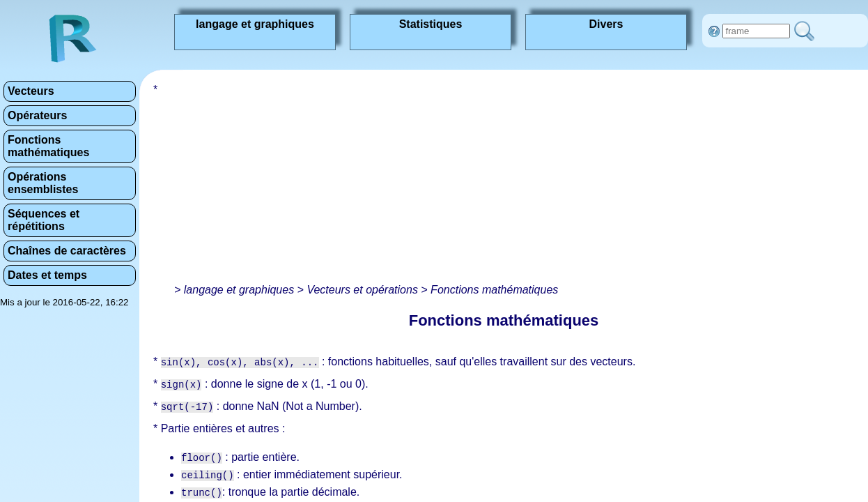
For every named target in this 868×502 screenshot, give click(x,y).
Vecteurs (31, 91)
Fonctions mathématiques (48, 146)
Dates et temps (47, 275)
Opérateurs (37, 115)
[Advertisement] (404, 181)
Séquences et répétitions (44, 220)
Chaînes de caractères (67, 251)
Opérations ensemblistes (43, 183)
